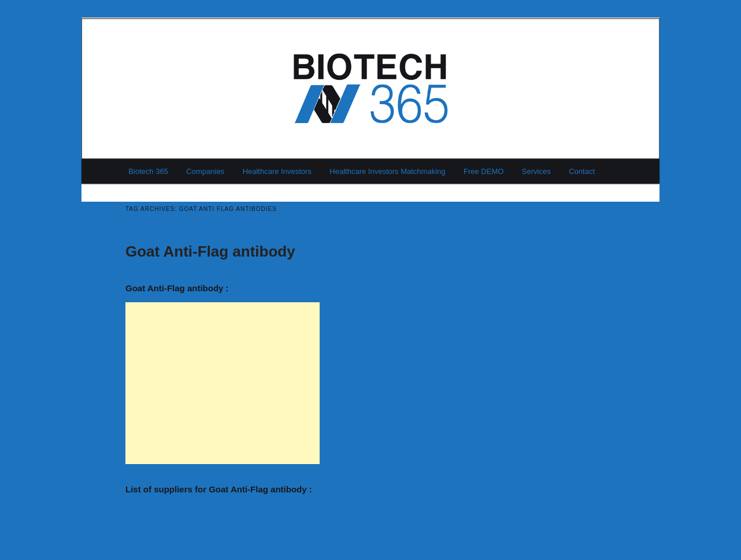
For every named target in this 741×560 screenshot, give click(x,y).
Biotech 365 (148, 171)
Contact (582, 171)
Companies (205, 171)
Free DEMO (483, 171)
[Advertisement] (223, 383)
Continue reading (164, 511)
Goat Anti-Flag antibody (210, 251)
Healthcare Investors (277, 171)
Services (536, 171)
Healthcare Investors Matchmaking (387, 171)
